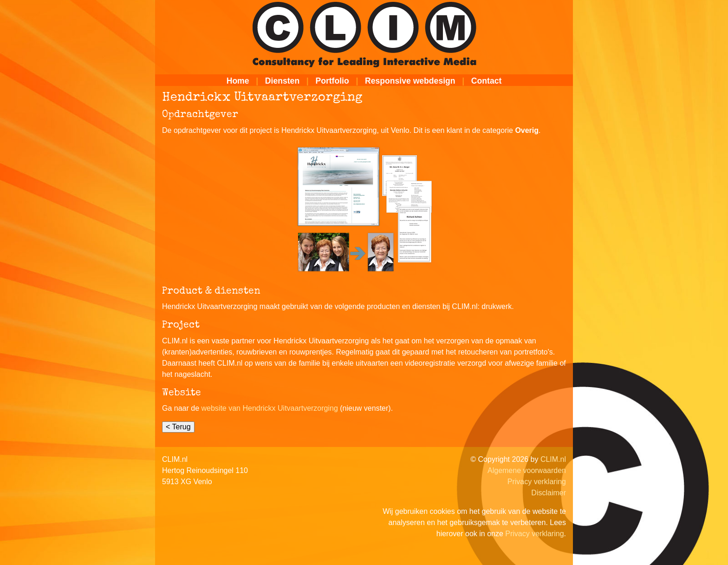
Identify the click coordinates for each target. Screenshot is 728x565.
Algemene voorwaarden (527, 470)
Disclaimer (549, 493)
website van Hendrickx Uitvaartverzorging (270, 408)
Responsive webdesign (410, 81)
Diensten (282, 81)
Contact (487, 81)
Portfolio (332, 81)
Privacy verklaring (537, 482)
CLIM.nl (553, 459)
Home (238, 81)
